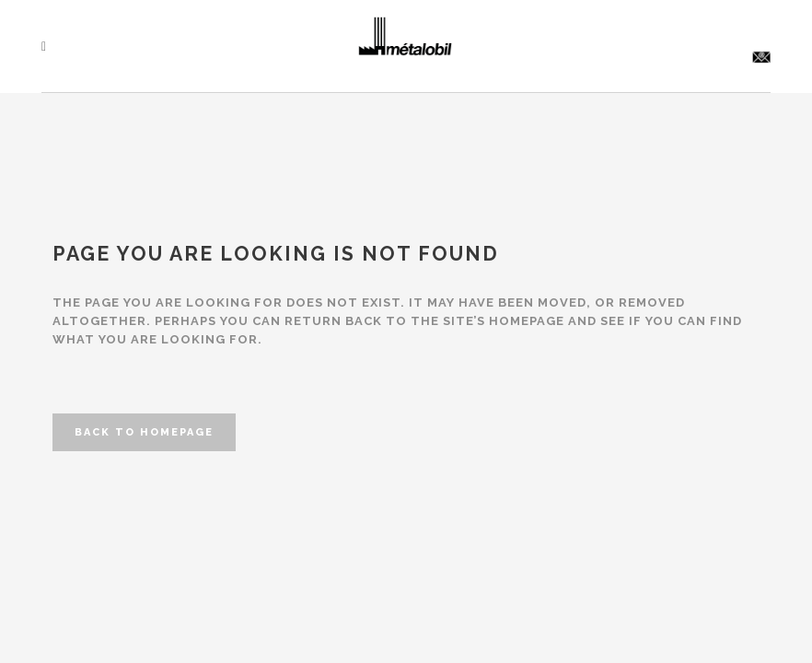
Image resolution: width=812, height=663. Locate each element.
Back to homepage (144, 432)
